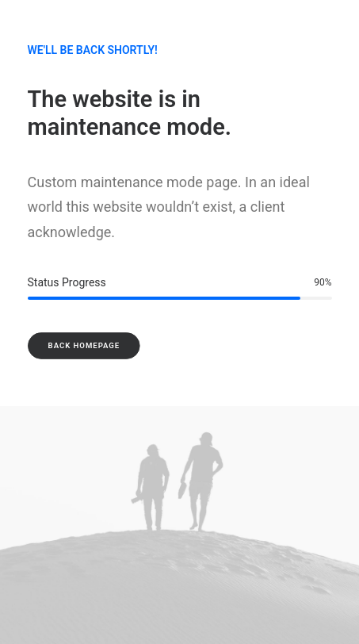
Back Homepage (84, 345)
